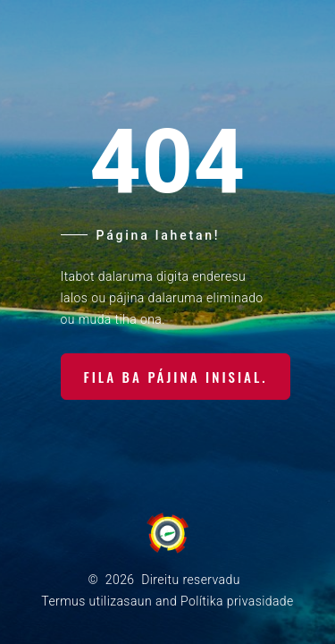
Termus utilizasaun (96, 601)
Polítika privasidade (237, 601)
